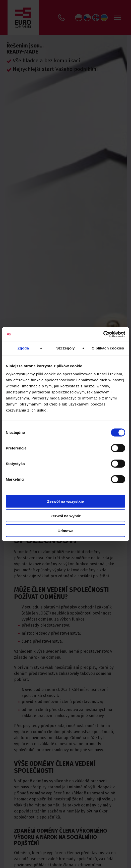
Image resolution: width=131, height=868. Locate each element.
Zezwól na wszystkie (65, 501)
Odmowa (65, 530)
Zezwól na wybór (65, 516)
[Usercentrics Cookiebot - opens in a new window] (103, 334)
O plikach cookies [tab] (108, 348)
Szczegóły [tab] (65, 348)
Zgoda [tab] (23, 348)
